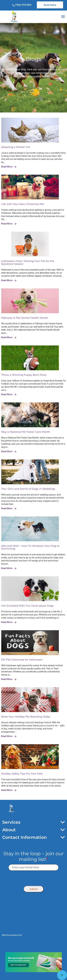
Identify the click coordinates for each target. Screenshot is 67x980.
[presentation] (33, 878)
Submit (34, 889)
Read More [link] (9, 167)
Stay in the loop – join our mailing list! (34, 856)
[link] (50, 5)
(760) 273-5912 (23, 5)
